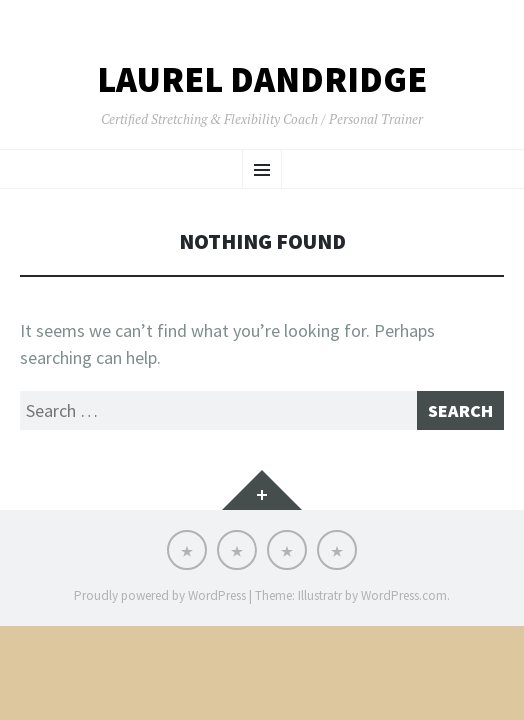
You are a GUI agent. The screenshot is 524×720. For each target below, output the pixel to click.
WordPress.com (404, 595)
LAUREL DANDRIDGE (262, 80)
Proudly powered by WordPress (160, 595)
